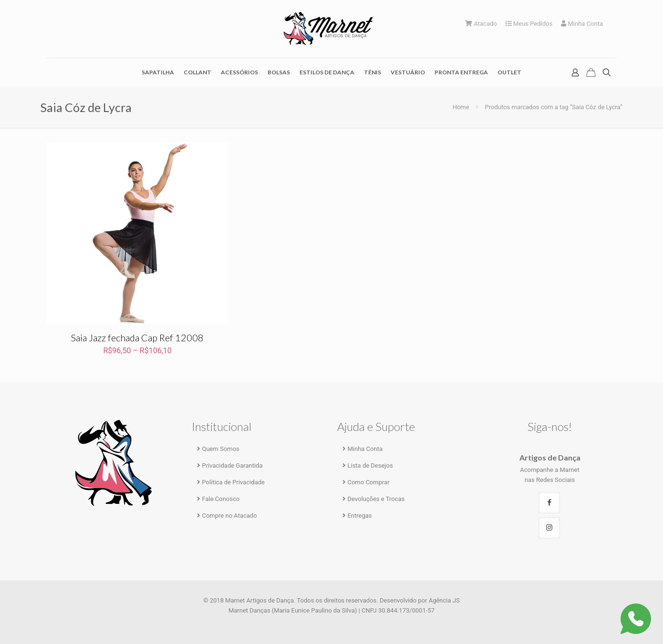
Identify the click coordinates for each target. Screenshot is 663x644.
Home (461, 107)
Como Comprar (368, 482)
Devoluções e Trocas (376, 499)
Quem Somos (220, 449)
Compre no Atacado (229, 516)
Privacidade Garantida (232, 465)
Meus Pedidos (529, 24)
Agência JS (444, 600)
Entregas (359, 516)
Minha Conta (582, 24)
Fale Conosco (221, 499)
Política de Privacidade (233, 482)
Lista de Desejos (370, 465)
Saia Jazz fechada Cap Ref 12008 (137, 337)
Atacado (481, 24)
